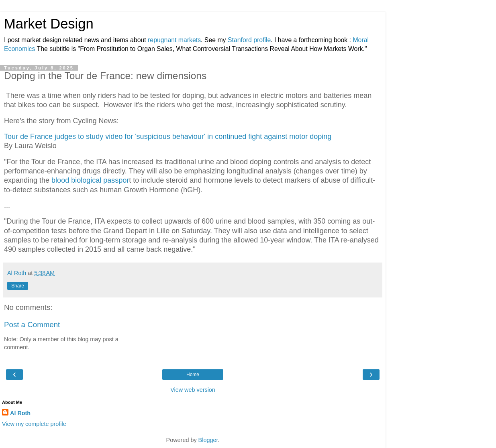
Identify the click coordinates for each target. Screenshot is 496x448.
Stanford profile (249, 40)
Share (18, 286)
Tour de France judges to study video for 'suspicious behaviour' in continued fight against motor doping (168, 136)
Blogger (208, 440)
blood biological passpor (89, 180)
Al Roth (20, 413)
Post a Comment (32, 325)
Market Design (49, 24)
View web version (193, 390)
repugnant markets (174, 40)
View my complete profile (34, 424)
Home (193, 375)
